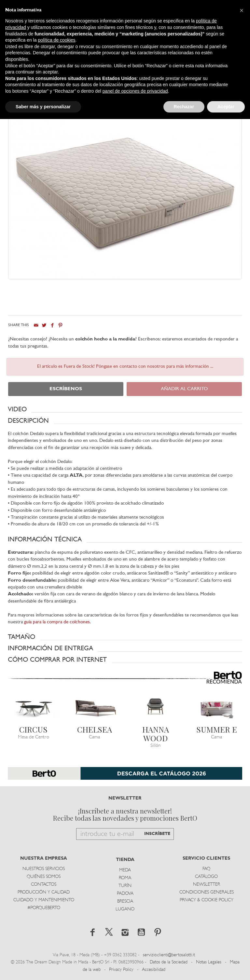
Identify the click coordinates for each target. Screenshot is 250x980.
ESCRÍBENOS (66, 389)
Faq (206, 869)
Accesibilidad (154, 970)
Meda (125, 870)
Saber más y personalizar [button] (43, 107)
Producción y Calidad (44, 892)
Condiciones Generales (207, 892)
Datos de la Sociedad (169, 962)
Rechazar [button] (184, 107)
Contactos (44, 885)
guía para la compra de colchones (57, 622)
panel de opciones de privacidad (135, 91)
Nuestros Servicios (44, 869)
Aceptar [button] (226, 107)
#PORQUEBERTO (44, 908)
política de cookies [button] (56, 40)
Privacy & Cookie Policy (207, 900)
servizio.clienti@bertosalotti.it (169, 955)
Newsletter (207, 885)
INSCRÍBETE (157, 834)
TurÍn (125, 886)
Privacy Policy (121, 970)
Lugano (125, 909)
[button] (125, 409)
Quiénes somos (44, 877)
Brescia (125, 901)
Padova (125, 894)
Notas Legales (209, 962)
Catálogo (206, 877)
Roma (125, 878)
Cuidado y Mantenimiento (44, 900)
